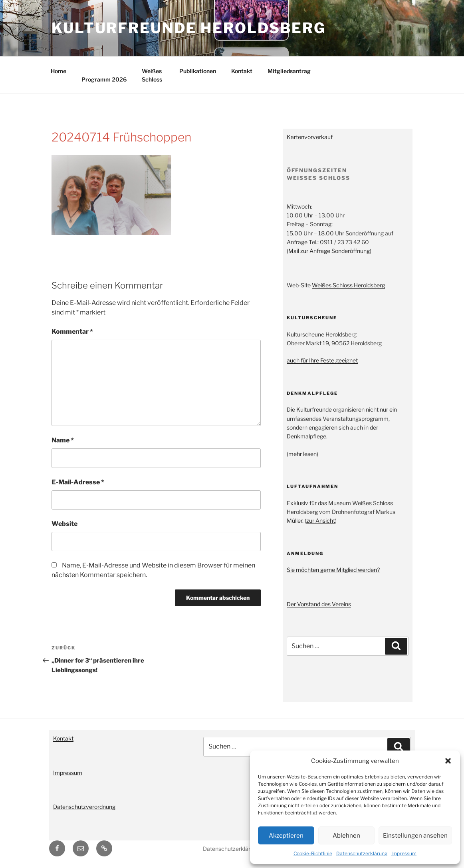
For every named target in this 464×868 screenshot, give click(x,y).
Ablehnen (346, 836)
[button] (448, 761)
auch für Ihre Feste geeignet (322, 360)
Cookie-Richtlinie (313, 853)
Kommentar (72, 331)
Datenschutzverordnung (84, 807)
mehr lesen (302, 454)
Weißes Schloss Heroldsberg (348, 285)
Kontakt (242, 71)
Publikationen (198, 71)
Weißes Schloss (152, 75)
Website (64, 524)
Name (63, 440)
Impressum (404, 853)
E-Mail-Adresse (78, 482)
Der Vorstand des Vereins (319, 604)
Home (58, 71)
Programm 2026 (104, 79)
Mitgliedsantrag (289, 71)
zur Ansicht (321, 521)
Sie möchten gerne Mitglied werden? (333, 570)
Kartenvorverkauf (310, 137)
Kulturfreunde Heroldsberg (189, 28)
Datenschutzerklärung (362, 853)
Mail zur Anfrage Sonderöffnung (329, 251)
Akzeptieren (286, 836)
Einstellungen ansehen (415, 836)
